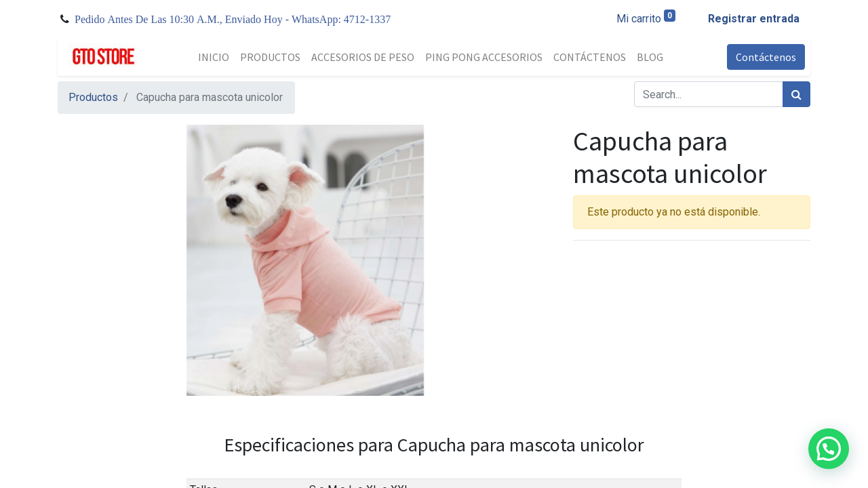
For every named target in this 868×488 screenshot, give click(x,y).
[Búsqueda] (796, 94)
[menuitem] (214, 57)
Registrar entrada (754, 19)
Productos (93, 97)
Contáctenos (766, 57)
